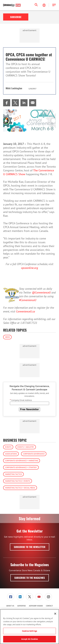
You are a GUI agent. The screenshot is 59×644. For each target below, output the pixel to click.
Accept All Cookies (29, 639)
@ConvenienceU (41, 292)
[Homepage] (12, 5)
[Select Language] (44, 5)
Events (8, 447)
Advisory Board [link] (36, 606)
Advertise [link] (22, 606)
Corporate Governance (34, 454)
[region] (29, 627)
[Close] (55, 614)
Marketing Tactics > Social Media (20, 488)
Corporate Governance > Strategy (21, 467)
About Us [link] (10, 606)
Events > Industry (26, 447)
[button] (54, 5)
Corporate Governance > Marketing (22, 461)
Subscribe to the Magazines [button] (30, 578)
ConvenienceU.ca (25, 311)
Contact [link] (49, 606)
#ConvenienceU (28, 300)
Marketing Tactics (13, 474)
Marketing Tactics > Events (18, 481)
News (7, 337)
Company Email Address (21, 400)
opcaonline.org (29, 268)
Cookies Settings (29, 631)
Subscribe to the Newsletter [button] (30, 547)
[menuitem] (7, 103)
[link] (7, 103)
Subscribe (16, 17)
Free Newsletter (29, 409)
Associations (11, 454)
